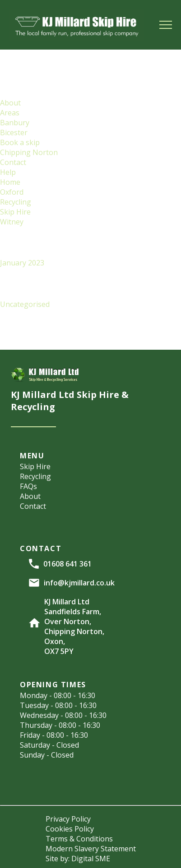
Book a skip (20, 142)
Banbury (15, 123)
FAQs (28, 486)
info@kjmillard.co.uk (79, 583)
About (10, 103)
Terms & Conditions (79, 839)
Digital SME (91, 859)
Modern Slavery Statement (91, 849)
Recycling (16, 202)
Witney (12, 222)
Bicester (14, 132)
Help (8, 172)
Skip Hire (15, 212)
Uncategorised (25, 304)
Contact (13, 162)
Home (10, 182)
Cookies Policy (70, 829)
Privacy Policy (68, 819)
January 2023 (22, 263)
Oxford (12, 192)
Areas (10, 113)
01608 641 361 (67, 564)
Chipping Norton (29, 152)
